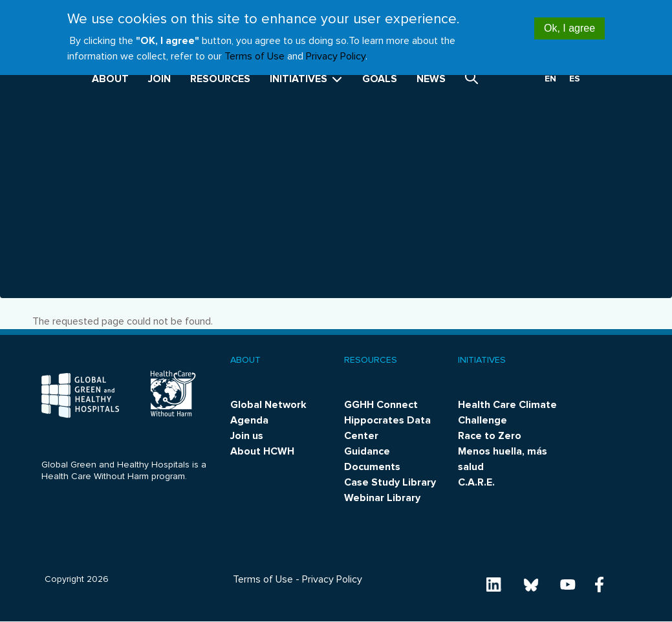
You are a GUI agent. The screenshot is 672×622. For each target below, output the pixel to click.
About (110, 79)
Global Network (268, 405)
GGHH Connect (381, 405)
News (431, 79)
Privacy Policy (336, 49)
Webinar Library (382, 498)
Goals (380, 79)
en (550, 79)
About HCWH (262, 451)
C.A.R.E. (476, 482)
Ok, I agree (569, 22)
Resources (220, 79)
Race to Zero (490, 436)
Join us (247, 436)
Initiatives (306, 79)
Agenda (249, 420)
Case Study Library (390, 482)
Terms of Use (255, 49)
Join (159, 79)
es (575, 79)
